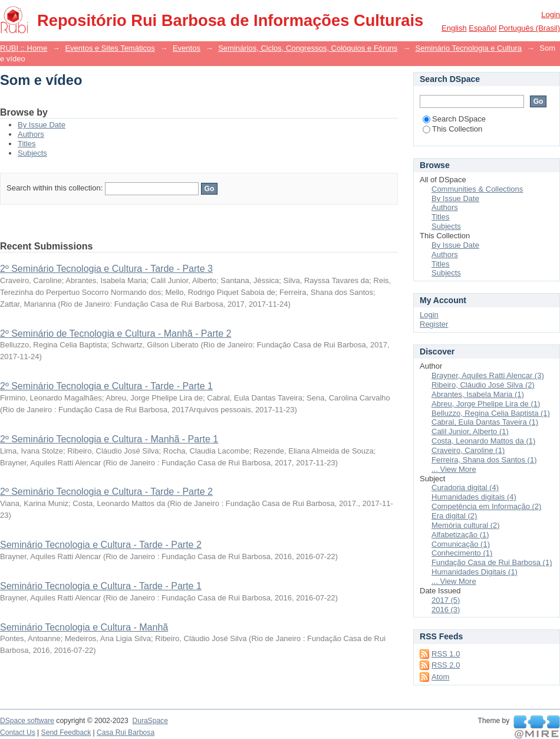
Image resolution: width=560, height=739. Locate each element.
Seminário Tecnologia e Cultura (469, 48)
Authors (31, 134)
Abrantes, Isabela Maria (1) (478, 394)
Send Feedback (66, 733)
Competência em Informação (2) (486, 506)
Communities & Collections (477, 189)
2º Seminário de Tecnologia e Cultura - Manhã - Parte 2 (116, 334)
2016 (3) (446, 610)
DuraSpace (150, 721)
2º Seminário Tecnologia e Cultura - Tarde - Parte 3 (106, 269)
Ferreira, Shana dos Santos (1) (484, 460)
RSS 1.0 (446, 654)
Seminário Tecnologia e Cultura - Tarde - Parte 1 (101, 586)
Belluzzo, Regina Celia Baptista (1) (491, 413)
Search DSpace (454, 119)
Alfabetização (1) (460, 535)
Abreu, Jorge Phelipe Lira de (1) (486, 404)
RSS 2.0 (446, 665)
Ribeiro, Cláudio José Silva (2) (483, 385)
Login (551, 14)
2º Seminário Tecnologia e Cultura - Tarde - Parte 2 (106, 492)
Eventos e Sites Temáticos (110, 48)
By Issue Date (42, 125)
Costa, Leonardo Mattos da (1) (483, 441)
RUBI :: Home (24, 48)
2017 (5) (446, 600)
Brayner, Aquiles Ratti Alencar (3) (488, 375)
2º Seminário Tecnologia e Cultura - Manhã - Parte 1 (109, 439)
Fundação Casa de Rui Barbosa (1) (492, 562)
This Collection (452, 129)
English (454, 28)
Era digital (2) (454, 516)
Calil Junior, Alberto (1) (470, 431)
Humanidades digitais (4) (474, 497)
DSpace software (27, 721)
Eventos (187, 48)
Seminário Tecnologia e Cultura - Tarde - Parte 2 (101, 545)
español (482, 28)
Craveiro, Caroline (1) (468, 450)
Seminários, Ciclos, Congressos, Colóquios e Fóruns (308, 48)
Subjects (32, 153)
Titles (27, 144)
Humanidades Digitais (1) (475, 572)
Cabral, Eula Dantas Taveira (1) (485, 422)
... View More (454, 469)
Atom (440, 677)
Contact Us (18, 733)
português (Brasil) (529, 28)
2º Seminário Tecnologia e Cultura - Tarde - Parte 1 (106, 386)
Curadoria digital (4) (465, 487)
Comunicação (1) (461, 544)
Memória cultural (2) (466, 525)
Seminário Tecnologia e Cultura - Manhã (84, 627)
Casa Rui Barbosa (126, 733)
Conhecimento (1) (462, 553)
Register (434, 324)
